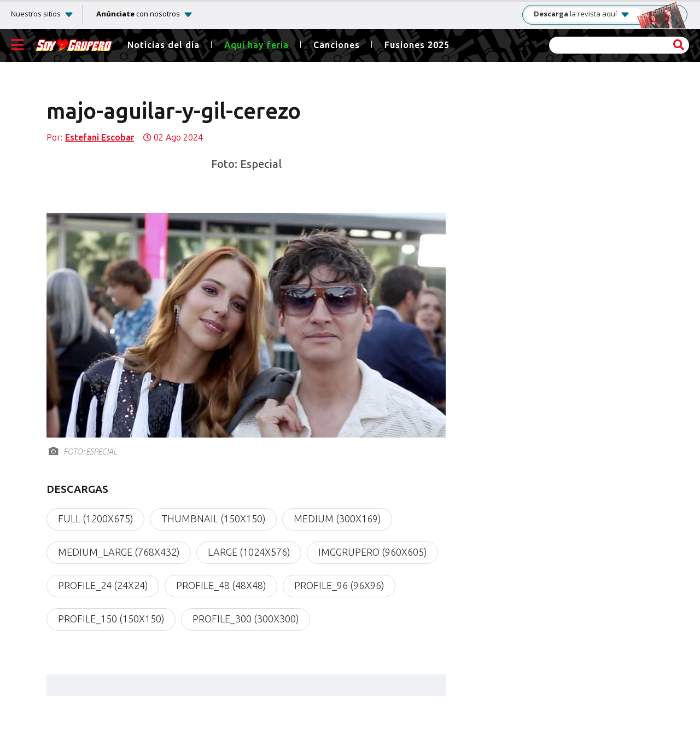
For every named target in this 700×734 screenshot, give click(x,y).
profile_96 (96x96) (339, 586)
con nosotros (138, 14)
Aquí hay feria (256, 45)
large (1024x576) (249, 552)
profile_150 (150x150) (111, 619)
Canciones (337, 45)
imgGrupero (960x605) (372, 552)
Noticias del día (164, 45)
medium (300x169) (337, 519)
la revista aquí (582, 14)
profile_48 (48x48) (221, 586)
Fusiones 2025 (417, 45)
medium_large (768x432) (119, 552)
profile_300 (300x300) (246, 619)
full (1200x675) (95, 519)
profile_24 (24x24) (103, 586)
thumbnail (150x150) (213, 519)
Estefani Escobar (100, 138)
